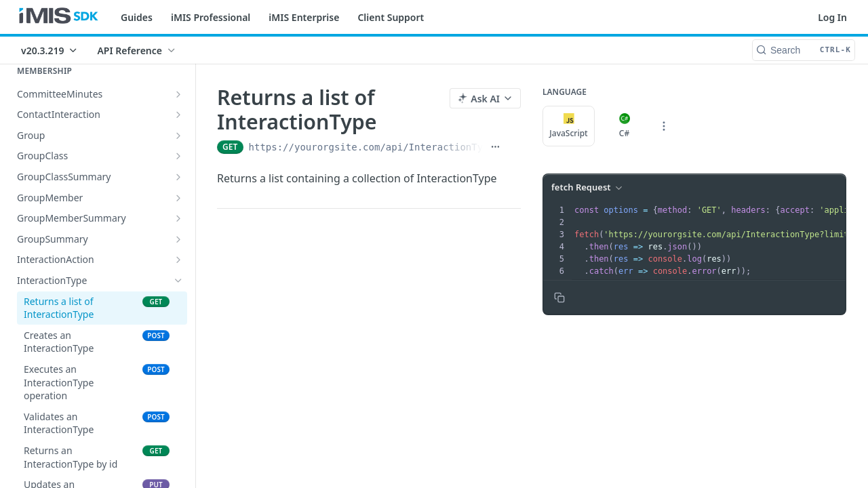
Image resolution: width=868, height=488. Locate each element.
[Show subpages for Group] (178, 136)
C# (625, 126)
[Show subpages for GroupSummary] (178, 239)
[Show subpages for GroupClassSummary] (178, 177)
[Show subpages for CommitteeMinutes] (178, 94)
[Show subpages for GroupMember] (178, 198)
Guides (137, 17)
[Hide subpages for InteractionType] (178, 281)
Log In (832, 17)
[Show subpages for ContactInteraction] (178, 115)
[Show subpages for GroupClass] (178, 156)
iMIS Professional (211, 17)
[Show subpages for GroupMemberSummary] (178, 218)
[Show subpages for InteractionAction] (178, 260)
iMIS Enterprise (304, 17)
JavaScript (568, 126)
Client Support (391, 17)
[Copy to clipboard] (559, 298)
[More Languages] (664, 126)
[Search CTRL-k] (804, 50)
